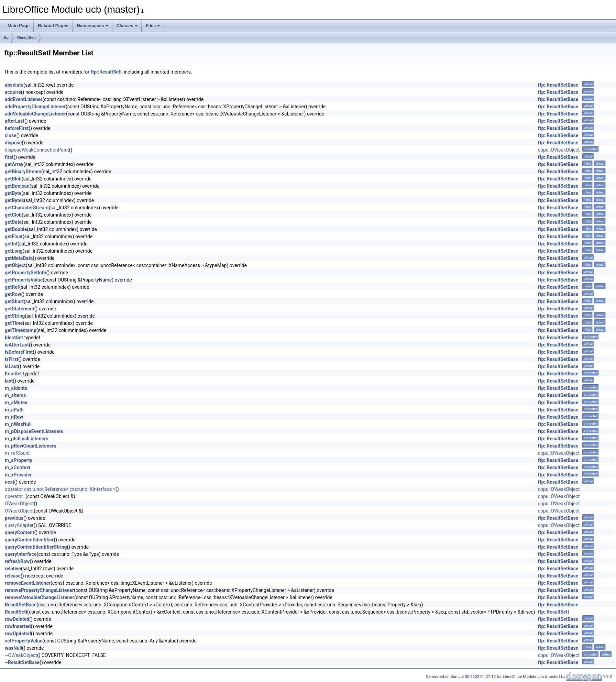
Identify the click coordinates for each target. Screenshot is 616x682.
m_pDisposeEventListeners (34, 431)
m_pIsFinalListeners (26, 439)
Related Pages (53, 26)
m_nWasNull (18, 424)
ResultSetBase (21, 605)
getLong (14, 251)
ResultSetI (26, 37)
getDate (13, 222)
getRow (13, 294)
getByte (13, 193)
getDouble (16, 229)
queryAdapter (19, 525)
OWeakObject (19, 504)
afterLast (15, 121)
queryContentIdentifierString (36, 547)
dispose (13, 143)
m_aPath (14, 410)
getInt (11, 244)
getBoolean (17, 186)
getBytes (14, 200)
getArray (14, 164)
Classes (127, 26)
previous (14, 518)
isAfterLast (17, 345)
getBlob (13, 179)
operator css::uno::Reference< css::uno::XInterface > (60, 489)
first (9, 157)
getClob (13, 215)
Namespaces (92, 26)
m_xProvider (18, 475)
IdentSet (14, 338)
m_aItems (15, 395)
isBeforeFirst (19, 352)
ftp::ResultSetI (106, 72)
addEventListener (24, 99)
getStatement (20, 309)
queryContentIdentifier (29, 540)
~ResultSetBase (22, 662)
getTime (14, 323)
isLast (11, 366)
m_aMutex (16, 403)
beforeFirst (17, 128)
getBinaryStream (23, 172)
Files (153, 26)
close (11, 135)
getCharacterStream (27, 208)
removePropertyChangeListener (39, 590)
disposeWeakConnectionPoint (37, 150)
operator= (15, 496)
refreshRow (17, 561)
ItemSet (13, 374)
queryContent (19, 532)
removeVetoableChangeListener (40, 597)
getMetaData (19, 258)
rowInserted (18, 626)
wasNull (13, 648)
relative (13, 569)
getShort (14, 301)
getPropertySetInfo (26, 273)
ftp (6, 37)
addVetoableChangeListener (35, 114)
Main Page (19, 26)
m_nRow (14, 417)
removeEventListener (28, 583)
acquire (13, 92)
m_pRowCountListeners (30, 446)
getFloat (14, 236)
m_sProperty (19, 460)
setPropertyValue (24, 641)
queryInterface (21, 554)
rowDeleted (17, 619)
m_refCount (17, 453)
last (9, 381)
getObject (15, 265)
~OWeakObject (21, 655)
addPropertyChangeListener (35, 107)
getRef (12, 287)
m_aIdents (16, 388)
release (13, 576)
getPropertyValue (24, 280)
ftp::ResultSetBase (558, 85)
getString (15, 316)
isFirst (12, 359)
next (9, 482)
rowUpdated (18, 634)
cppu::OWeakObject (559, 150)
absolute (14, 85)
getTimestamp (21, 330)
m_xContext (18, 467)
